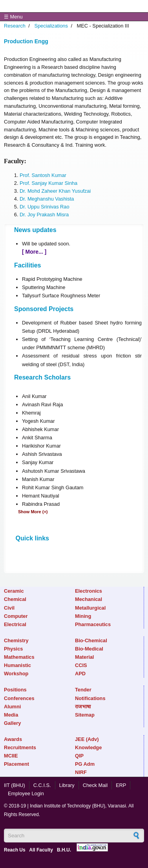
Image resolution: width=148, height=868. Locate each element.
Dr (22, 207)
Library (67, 785)
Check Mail (95, 785)
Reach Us (15, 850)
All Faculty (41, 850)
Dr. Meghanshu (37, 199)
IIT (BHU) (15, 785)
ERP (121, 785)
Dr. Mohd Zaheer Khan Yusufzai (55, 191)
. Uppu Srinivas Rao (47, 207)
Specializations (51, 26)
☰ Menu (13, 17)
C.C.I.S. (42, 785)
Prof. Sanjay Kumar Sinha (48, 183)
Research (15, 26)
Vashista (64, 199)
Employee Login (26, 793)
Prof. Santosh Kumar (43, 175)
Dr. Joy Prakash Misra (44, 215)
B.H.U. (64, 850)
